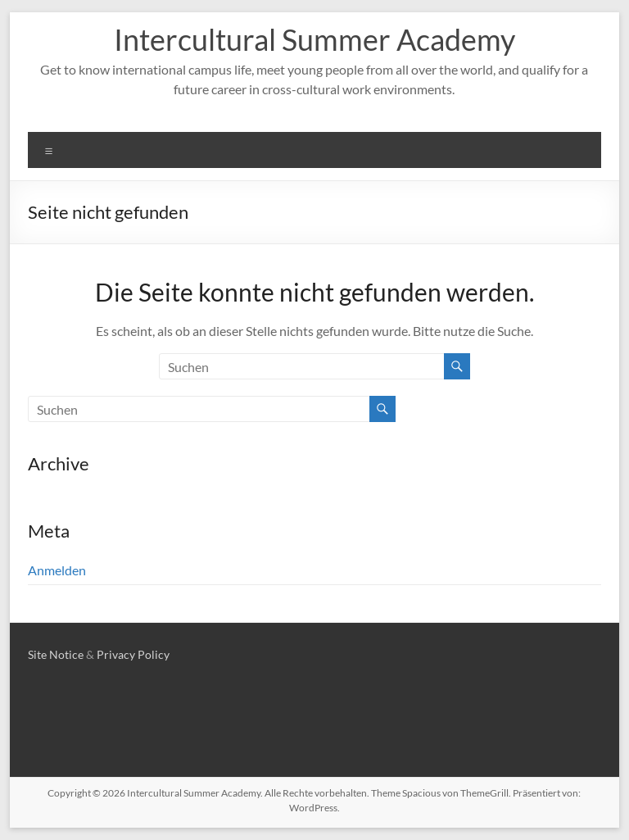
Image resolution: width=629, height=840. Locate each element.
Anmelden (57, 570)
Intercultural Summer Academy (314, 39)
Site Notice (56, 654)
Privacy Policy (133, 654)
